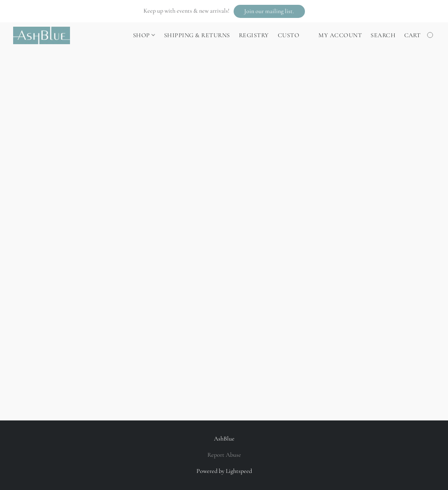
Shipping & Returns (197, 35)
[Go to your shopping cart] (420, 35)
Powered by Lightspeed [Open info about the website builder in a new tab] (224, 471)
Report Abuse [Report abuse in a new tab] (224, 455)
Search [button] (383, 35)
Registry (254, 35)
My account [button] (340, 35)
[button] (269, 11)
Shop (144, 35)
